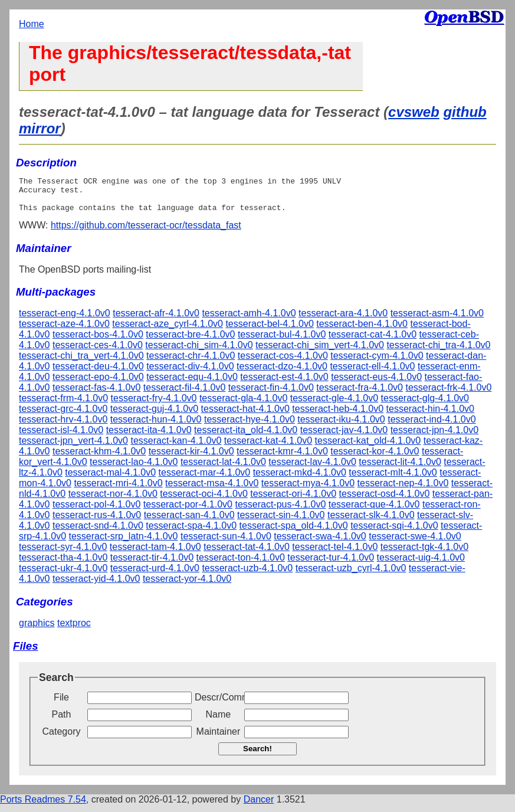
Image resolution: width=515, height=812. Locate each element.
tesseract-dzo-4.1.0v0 (282, 373)
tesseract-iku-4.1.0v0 (341, 426)
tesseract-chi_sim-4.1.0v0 (199, 352)
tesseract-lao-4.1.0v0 (134, 469)
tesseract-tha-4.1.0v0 (63, 564)
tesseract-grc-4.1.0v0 (63, 416)
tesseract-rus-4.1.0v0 (97, 522)
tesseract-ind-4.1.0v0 (432, 426)
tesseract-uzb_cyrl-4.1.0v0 (351, 575)
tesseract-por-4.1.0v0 (188, 511)
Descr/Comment (218, 704)
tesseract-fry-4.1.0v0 (154, 405)
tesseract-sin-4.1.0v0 (281, 522)
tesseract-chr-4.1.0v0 (191, 363)
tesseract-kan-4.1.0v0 (176, 448)
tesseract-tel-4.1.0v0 (335, 554)
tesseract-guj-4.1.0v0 (154, 416)
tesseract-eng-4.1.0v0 (65, 320)
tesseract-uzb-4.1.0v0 (247, 575)
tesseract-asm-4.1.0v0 (437, 320)
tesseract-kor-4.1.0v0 (375, 458)
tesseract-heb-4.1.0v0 (338, 416)
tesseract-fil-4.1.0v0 (185, 394)
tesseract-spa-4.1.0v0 (191, 533)
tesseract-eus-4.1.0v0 (376, 384)
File (61, 704)
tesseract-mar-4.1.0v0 (205, 479)
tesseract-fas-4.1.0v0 (96, 394)
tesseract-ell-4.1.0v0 (372, 373)
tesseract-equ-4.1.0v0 (192, 384)
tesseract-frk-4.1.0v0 (448, 394)
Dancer (259, 806)
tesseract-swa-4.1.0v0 (320, 543)
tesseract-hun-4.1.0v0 (156, 426)
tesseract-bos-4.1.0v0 (98, 341)
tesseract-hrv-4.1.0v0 (63, 426)
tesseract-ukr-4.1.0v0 (63, 575)
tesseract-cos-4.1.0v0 (283, 363)
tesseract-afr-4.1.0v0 (156, 320)
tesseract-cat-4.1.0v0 (373, 341)
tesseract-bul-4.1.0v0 (282, 341)
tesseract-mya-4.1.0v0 (308, 490)
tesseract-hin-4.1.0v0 (430, 416)
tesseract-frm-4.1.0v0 (63, 405)
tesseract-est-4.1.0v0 (284, 384)
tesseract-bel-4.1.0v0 (269, 331)
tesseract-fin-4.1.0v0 (271, 394)
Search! (257, 756)
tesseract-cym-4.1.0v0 (377, 363)
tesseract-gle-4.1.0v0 (334, 405)
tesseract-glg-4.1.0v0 (425, 405)
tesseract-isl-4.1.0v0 (61, 437)
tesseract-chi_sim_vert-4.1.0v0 (320, 352)
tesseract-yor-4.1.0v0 (187, 586)
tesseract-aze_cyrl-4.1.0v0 (168, 331)
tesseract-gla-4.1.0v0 (243, 405)
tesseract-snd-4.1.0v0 (98, 533)
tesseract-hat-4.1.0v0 (245, 416)
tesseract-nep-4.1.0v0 (403, 490)
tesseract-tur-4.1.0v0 (331, 564)
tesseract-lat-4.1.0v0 (223, 469)
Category (62, 739)
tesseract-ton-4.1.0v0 (241, 564)
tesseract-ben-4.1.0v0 (362, 331)
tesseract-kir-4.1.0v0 (191, 458)
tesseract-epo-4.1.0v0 (98, 384)
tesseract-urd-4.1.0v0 (155, 575)
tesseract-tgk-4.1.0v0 (424, 554)
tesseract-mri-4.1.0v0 (118, 490)
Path (62, 721)
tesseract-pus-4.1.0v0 (280, 511)
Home (32, 24)
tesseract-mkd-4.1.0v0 (300, 479)
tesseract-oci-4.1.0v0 (204, 501)
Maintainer (219, 739)
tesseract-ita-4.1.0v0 (149, 437)
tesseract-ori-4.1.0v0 (293, 501)
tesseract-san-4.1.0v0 (189, 522)
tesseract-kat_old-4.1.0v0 (368, 448)
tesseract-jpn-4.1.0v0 (434, 437)
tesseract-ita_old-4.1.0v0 (246, 437)
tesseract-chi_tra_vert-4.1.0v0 (81, 363)
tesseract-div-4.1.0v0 (190, 373)
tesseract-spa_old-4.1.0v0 (294, 533)
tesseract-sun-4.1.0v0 (226, 543)
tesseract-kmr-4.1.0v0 (282, 458)
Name (219, 721)
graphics (37, 630)
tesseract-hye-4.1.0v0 (250, 426)
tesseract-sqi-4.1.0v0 (394, 533)
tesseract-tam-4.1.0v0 (155, 554)
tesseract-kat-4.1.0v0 (268, 448)
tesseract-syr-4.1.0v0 (63, 554)
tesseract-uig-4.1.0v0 (421, 564)
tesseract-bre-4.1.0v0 (190, 341)
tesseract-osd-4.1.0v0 (385, 501)
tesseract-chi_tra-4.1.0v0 (438, 352)
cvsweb (414, 112)
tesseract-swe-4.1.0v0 (415, 543)
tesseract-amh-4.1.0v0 (249, 320)
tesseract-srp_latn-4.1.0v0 (124, 543)
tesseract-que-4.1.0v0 (374, 511)
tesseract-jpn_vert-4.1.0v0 (73, 448)
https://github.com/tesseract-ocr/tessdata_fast (146, 232)
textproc (74, 630)
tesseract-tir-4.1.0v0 (152, 564)
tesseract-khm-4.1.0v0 (99, 458)
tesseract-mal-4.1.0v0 (110, 479)
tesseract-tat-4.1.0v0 (247, 554)
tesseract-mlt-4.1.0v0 (393, 479)
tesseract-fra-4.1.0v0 (360, 394)
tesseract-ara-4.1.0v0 (343, 320)
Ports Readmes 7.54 (43, 806)
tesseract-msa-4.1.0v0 (212, 490)
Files (26, 653)
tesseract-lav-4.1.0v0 (312, 469)
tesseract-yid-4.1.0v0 (96, 586)
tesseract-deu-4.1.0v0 (98, 373)
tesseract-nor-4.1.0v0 (113, 501)
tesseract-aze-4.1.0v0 (64, 331)
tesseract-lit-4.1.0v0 (400, 469)
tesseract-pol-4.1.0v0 (96, 511)
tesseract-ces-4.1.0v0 (98, 352)
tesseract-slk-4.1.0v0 (371, 522)
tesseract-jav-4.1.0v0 (344, 437)
